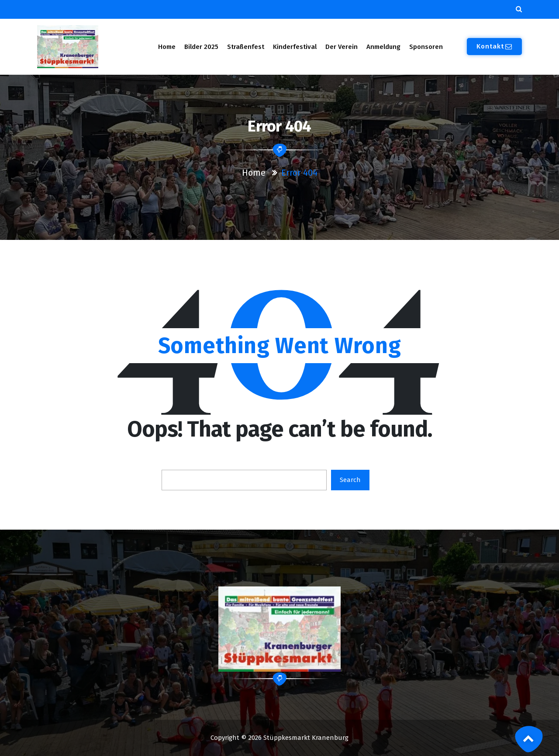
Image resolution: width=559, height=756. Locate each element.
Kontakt (494, 46)
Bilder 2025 (201, 47)
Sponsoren (426, 47)
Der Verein (342, 47)
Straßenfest (246, 47)
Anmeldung (383, 47)
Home (167, 47)
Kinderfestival (295, 47)
